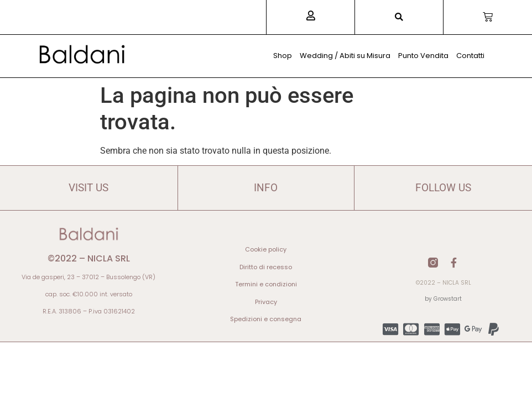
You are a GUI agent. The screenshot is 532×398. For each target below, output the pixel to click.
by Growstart (443, 299)
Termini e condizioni (266, 284)
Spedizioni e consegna (266, 319)
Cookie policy (266, 249)
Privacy (266, 302)
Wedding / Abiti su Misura (345, 56)
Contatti (470, 56)
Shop (283, 56)
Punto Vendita (423, 56)
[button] (399, 17)
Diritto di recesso (266, 267)
